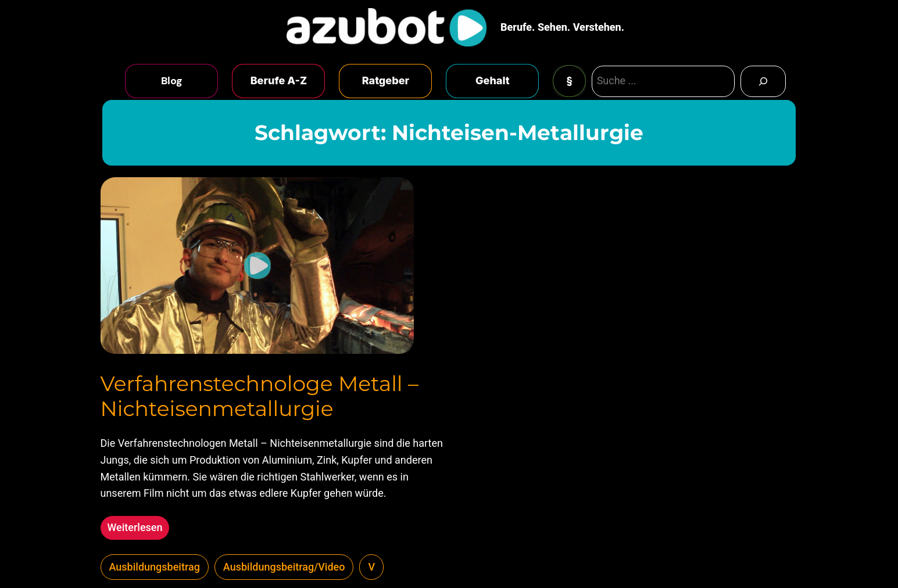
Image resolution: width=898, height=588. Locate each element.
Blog (172, 81)
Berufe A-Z (279, 80)
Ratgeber (386, 80)
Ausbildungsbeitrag (155, 567)
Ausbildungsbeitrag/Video (284, 567)
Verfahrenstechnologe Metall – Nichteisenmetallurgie (260, 396)
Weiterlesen (139, 529)
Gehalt (493, 80)
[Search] (763, 81)
